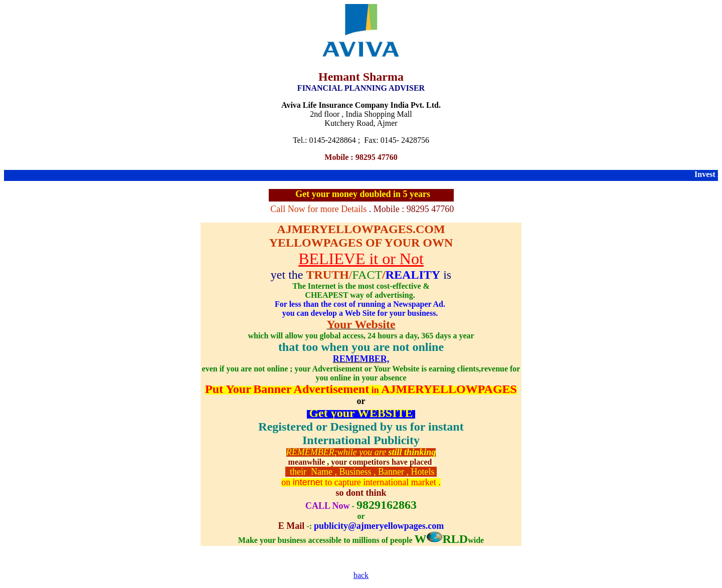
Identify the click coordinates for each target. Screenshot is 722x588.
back (361, 575)
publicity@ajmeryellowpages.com (379, 526)
